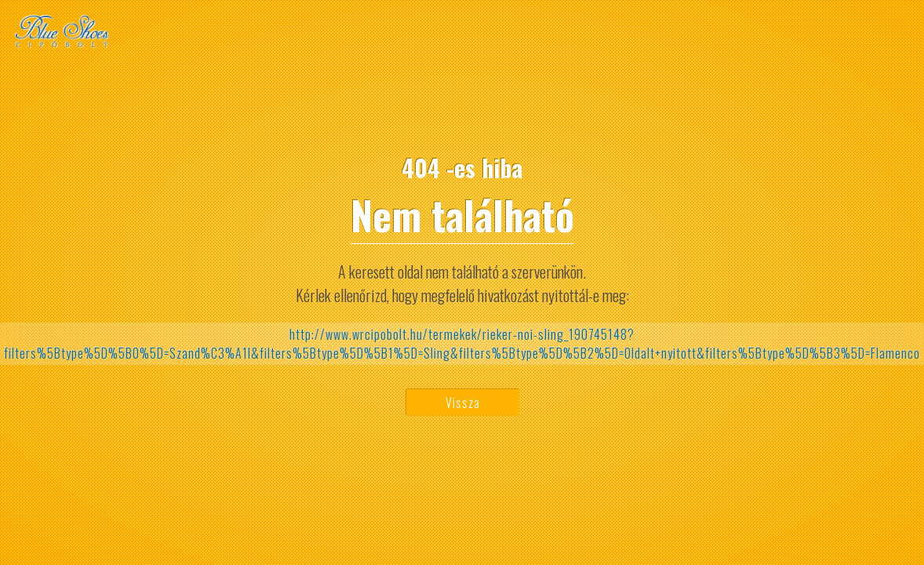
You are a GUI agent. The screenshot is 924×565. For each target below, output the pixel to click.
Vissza (463, 403)
